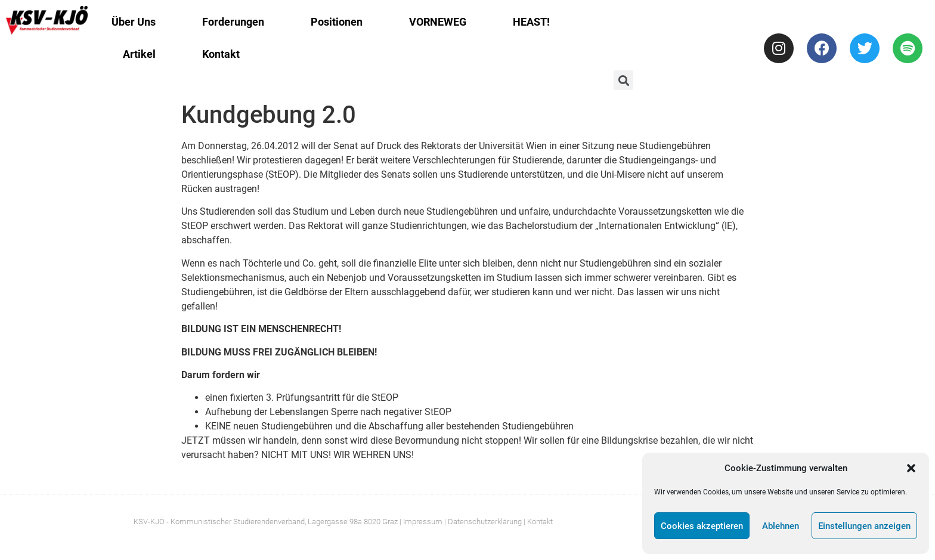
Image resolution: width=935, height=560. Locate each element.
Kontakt (221, 54)
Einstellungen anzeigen (864, 526)
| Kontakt (538, 522)
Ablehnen (781, 526)
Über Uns (134, 22)
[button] (911, 468)
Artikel (139, 54)
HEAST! (531, 22)
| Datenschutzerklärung (483, 522)
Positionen (337, 22)
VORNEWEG (438, 22)
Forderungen (233, 22)
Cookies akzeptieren (702, 526)
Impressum (423, 522)
